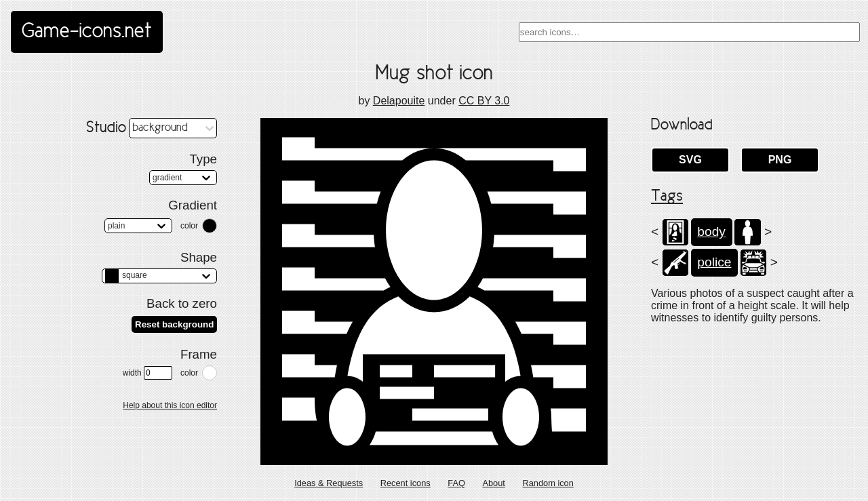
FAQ (456, 483)
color (189, 226)
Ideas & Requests (329, 483)
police (714, 262)
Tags (667, 197)
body (711, 232)
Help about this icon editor (170, 405)
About (493, 483)
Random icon (548, 483)
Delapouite (399, 101)
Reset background (174, 324)
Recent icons (406, 483)
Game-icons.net (87, 32)
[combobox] (689, 32)
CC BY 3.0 (484, 101)
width (147, 373)
